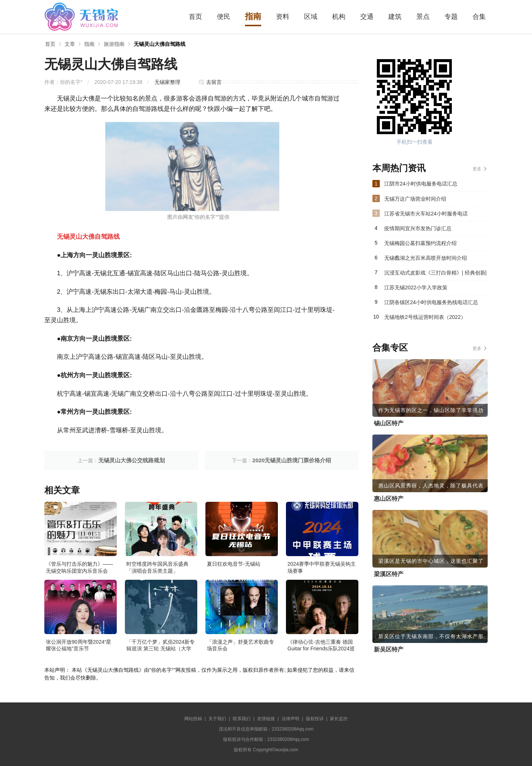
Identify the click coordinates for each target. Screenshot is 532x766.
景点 (423, 17)
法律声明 (290, 719)
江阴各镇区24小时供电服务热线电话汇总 (431, 302)
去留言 (214, 82)
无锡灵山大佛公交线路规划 (132, 460)
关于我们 (217, 719)
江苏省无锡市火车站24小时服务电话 (426, 214)
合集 (479, 17)
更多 (477, 169)
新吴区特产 (389, 649)
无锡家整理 (167, 82)
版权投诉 (315, 719)
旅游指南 (114, 44)
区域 (311, 17)
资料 (283, 17)
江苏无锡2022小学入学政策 (416, 287)
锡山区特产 (389, 423)
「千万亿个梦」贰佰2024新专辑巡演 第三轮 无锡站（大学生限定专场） (161, 648)
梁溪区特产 (389, 574)
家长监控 (339, 719)
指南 (253, 16)
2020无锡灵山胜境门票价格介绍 (292, 460)
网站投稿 (193, 719)
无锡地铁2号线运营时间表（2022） (425, 317)
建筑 (395, 17)
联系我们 (242, 719)
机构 (339, 17)
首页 (195, 17)
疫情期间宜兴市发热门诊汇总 (418, 228)
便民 (224, 17)
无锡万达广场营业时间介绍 (415, 199)
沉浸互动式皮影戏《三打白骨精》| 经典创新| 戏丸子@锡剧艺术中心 (435, 275)
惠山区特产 (389, 499)
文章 (70, 44)
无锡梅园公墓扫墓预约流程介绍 (420, 243)
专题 (451, 17)
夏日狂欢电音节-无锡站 (234, 564)
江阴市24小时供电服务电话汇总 (421, 184)
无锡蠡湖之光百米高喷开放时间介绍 (426, 258)
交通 (367, 17)
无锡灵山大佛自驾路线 (160, 44)
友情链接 (266, 719)
